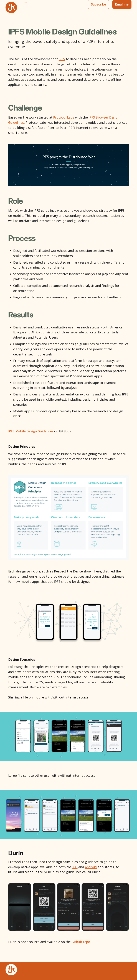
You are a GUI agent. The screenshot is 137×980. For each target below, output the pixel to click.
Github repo (81, 942)
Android (91, 867)
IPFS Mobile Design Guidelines (31, 431)
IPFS (62, 59)
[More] (25, 3)
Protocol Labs (64, 117)
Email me (122, 4)
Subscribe (98, 4)
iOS (75, 867)
